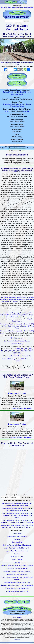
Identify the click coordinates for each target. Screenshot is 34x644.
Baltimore (28, 104)
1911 (31, 349)
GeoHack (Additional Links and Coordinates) (17, 545)
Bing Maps (17, 539)
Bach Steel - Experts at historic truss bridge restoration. (17, 7)
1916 (19, 351)
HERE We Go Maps (17, 557)
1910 (27, 349)
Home (10, 602)
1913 (7, 351)
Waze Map (17, 563)
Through (13, 106)
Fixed (22, 106)
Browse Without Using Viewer (21, 408)
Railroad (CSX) (8, 92)
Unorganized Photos (17, 393)
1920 (15, 353)
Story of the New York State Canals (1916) (17, 356)
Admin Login (17, 639)
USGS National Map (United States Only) (17, 582)
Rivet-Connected (19, 104)
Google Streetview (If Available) (17, 536)
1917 (23, 351)
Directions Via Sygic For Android (17, 574)
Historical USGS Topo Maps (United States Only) (17, 585)
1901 (7, 111)
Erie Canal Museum (17, 338)
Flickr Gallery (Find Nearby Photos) (17, 569)
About (14, 617)
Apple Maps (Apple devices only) (17, 551)
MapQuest (17, 554)
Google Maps (17, 533)
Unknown (26, 111)
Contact (19, 617)
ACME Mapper (17, 560)
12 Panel (10, 104)
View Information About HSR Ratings (17, 151)
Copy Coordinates (27, 497)
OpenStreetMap (17, 542)
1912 (3, 351)
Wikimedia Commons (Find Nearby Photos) (17, 572)
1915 (15, 351)
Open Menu (2, 2)
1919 (31, 351)
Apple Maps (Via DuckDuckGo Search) (17, 548)
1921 (19, 353)
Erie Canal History (17, 344)
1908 (19, 349)
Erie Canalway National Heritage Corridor (17, 341)
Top (23, 602)
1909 (23, 349)
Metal (5, 104)
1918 (27, 351)
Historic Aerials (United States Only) (17, 588)
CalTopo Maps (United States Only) (17, 591)
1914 (11, 351)
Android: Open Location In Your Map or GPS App (17, 566)
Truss (18, 106)
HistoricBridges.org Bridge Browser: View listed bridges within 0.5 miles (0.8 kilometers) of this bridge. (17, 515)
